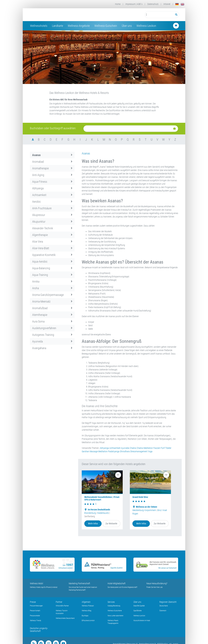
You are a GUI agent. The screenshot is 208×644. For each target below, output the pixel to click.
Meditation (103, 451)
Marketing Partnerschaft (79, 583)
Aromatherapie (52, 168)
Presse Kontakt (35, 611)
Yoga (150, 451)
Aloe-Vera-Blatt (52, 248)
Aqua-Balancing (52, 268)
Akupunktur (52, 222)
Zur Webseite (111, 524)
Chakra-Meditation (145, 448)
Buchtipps (85, 616)
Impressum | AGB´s (134, 4)
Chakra (133, 448)
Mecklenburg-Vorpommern (144, 510)
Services (111, 602)
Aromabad (52, 162)
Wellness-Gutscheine (115, 611)
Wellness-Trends (36, 621)
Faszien (157, 448)
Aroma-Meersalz (52, 301)
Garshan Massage (90, 451)
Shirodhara (125, 451)
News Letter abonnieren (115, 616)
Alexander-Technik (52, 228)
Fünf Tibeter (166, 448)
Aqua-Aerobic (52, 262)
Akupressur (52, 215)
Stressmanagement (139, 451)
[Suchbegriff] (159, 15)
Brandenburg (90, 513)
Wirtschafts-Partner (62, 606)
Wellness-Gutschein (106, 26)
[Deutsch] (177, 4)
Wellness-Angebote (79, 26)
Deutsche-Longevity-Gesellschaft (39, 630)
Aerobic (52, 202)
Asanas (52, 155)
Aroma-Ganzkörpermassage (52, 295)
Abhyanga (52, 188)
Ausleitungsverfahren (52, 328)
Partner (59, 602)
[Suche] (131, 129)
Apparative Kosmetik (52, 255)
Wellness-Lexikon (139, 616)
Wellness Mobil (36, 583)
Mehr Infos (93, 524)
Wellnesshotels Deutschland (65, 618)
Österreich (163, 611)
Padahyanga (114, 451)
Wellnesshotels (39, 26)
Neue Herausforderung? (157, 583)
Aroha (52, 288)
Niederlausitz (103, 513)
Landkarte (58, 26)
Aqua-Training (52, 275)
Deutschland (164, 606)
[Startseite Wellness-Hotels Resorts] (56, 15)
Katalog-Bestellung (114, 606)
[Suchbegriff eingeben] (159, 15)
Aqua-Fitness (52, 182)
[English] (182, 4)
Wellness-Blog (86, 611)
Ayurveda (52, 341)
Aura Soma (52, 321)
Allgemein (86, 602)
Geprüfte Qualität (139, 606)
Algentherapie (52, 235)
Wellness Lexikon (146, 26)
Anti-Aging (52, 175)
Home (118, 4)
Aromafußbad (52, 308)
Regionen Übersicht (168, 602)
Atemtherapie (52, 315)
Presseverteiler (35, 616)
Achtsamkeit (52, 195)
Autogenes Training (52, 335)
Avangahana (52, 348)
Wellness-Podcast (88, 606)
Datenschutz (153, 4)
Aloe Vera (52, 242)
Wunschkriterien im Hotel (142, 621)
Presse (33, 602)
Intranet (167, 4)
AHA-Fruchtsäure (52, 208)
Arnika (52, 281)
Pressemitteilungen (36, 606)
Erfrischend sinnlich (88, 621)
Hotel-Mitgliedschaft (117, 583)
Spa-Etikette (137, 611)
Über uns (127, 26)
